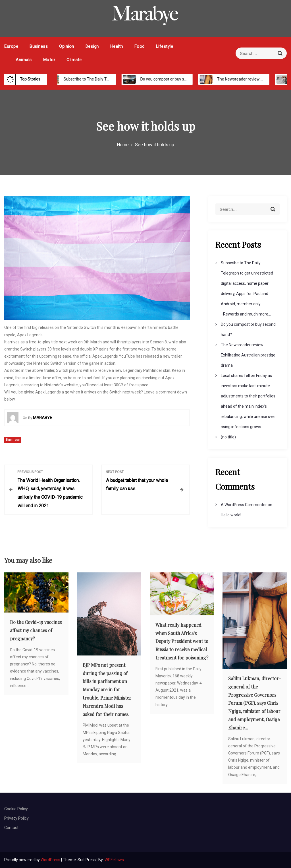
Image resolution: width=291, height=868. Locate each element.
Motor (49, 60)
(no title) (228, 437)
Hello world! (231, 515)
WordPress (51, 860)
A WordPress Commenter (244, 505)
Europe (11, 46)
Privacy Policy (16, 818)
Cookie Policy (16, 809)
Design (92, 46)
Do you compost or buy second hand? (168, 79)
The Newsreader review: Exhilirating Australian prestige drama (248, 355)
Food (140, 46)
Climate (74, 60)
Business (39, 46)
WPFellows (114, 860)
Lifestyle (165, 46)
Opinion (67, 46)
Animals (24, 60)
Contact (11, 828)
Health (117, 46)
